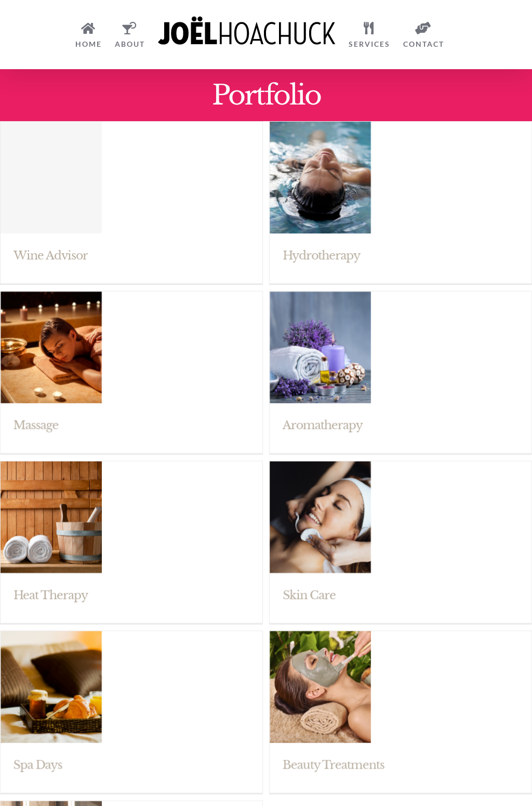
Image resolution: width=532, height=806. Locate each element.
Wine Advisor (51, 256)
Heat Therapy (51, 582)
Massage (56, 413)
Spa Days (58, 739)
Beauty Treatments (343, 739)
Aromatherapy (332, 413)
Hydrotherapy (311, 256)
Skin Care (299, 582)
